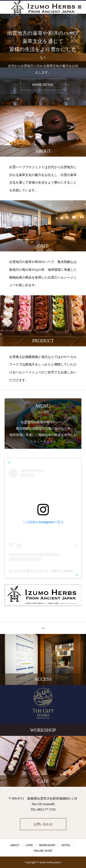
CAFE (29, 845)
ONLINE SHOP (43, 851)
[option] (43, 60)
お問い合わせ (43, 824)
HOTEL (66, 845)
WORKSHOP (47, 845)
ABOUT (15, 845)
